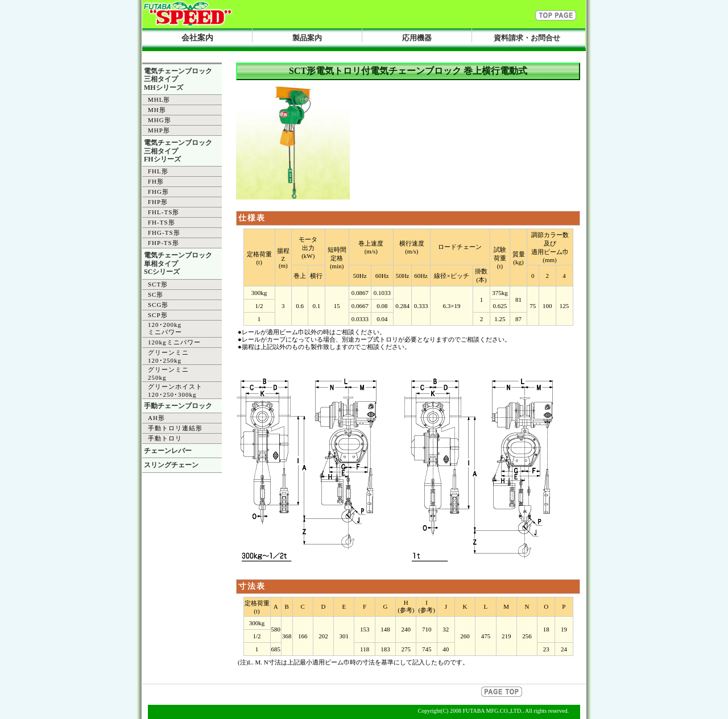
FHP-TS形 (164, 243)
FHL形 (158, 171)
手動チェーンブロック (178, 406)
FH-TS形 (162, 222)
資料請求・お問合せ (527, 38)
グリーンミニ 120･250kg (168, 356)
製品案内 (307, 38)
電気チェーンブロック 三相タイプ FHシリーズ (178, 151)
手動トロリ (165, 438)
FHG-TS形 (164, 232)
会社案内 (197, 38)
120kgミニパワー (174, 342)
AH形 (156, 418)
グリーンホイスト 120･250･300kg (175, 390)
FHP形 (158, 202)
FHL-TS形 (164, 212)
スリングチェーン (171, 465)
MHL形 (159, 99)
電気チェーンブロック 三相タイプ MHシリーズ (178, 79)
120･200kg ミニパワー (165, 328)
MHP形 (159, 130)
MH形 (157, 110)
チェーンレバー (168, 451)
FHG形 (158, 192)
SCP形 (158, 315)
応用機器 (417, 38)
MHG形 (160, 120)
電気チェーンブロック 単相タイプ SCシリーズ (178, 263)
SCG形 (158, 305)
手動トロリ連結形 (175, 428)
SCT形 (158, 284)
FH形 (156, 181)
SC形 (156, 294)
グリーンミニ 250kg (168, 373)
